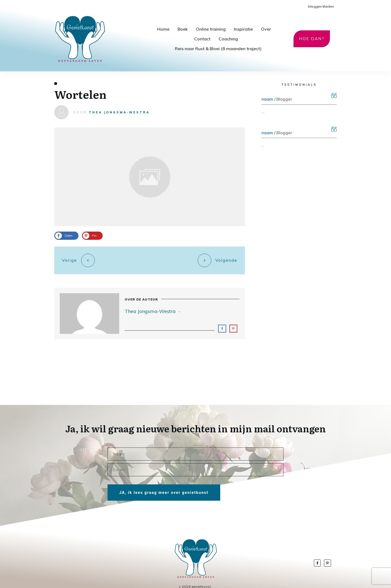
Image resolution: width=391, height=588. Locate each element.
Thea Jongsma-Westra (119, 112)
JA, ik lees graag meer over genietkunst (164, 483)
